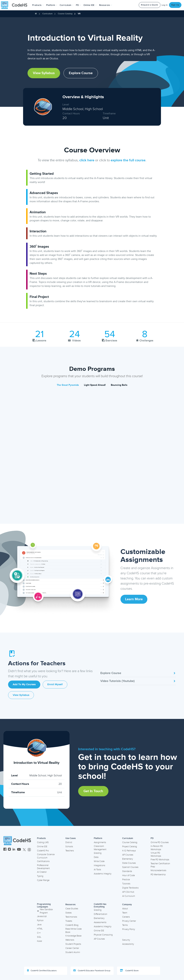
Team (125, 913)
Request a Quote (150, 5)
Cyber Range (43, 880)
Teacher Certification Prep (160, 865)
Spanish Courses (130, 867)
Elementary (128, 859)
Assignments (100, 842)
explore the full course (128, 160)
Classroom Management (100, 848)
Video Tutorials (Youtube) (138, 681)
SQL (39, 937)
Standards (127, 871)
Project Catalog (130, 847)
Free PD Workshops (160, 860)
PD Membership (158, 875)
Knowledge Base (73, 936)
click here (87, 160)
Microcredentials (158, 870)
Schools (69, 847)
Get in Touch (93, 791)
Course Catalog (65, 14)
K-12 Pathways (129, 851)
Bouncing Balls (119, 385)
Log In (165, 5)
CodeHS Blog (72, 925)
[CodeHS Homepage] (15, 5)
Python (40, 920)
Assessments (100, 922)
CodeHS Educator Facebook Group (92, 971)
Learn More (134, 599)
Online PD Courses (160, 842)
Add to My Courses (24, 684)
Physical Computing (103, 935)
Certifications (43, 861)
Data (96, 857)
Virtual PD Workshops (156, 855)
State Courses (129, 863)
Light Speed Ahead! (95, 385)
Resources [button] (106, 5)
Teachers (70, 851)
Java (39, 925)
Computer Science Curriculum (46, 856)
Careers (126, 917)
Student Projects (73, 944)
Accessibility (128, 944)
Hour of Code (128, 875)
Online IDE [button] (90, 5)
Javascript (42, 916)
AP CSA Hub (128, 892)
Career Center (72, 948)
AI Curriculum (129, 896)
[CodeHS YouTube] (19, 850)
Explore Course (81, 73)
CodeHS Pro (43, 851)
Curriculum (47, 14)
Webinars (70, 940)
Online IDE (42, 847)
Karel (40, 941)
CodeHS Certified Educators (42, 971)
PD (152, 838)
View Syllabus (44, 73)
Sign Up (175, 5)
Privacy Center (129, 921)
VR (79, 14)
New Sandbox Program (45, 911)
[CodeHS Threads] (29, 850)
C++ (39, 933)
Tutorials (126, 884)
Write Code (99, 861)
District (69, 842)
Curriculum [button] (67, 5)
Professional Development (43, 867)
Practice (126, 880)
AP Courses (128, 855)
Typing (40, 876)
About (125, 909)
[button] (38, 5)
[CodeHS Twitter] (24, 850)
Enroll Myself (55, 684)
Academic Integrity (103, 874)
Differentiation (101, 914)
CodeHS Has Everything (100, 905)
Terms (125, 925)
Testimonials (71, 917)
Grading (98, 853)
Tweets (69, 921)
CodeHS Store (129, 971)
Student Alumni (73, 952)
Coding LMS (43, 842)
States (69, 913)
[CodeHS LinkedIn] (14, 850)
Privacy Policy (129, 929)
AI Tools (97, 870)
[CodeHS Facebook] (5, 850)
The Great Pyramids (68, 385)
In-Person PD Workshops (157, 848)
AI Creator (42, 872)
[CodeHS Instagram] (9, 850)
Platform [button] (52, 5)
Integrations (99, 865)
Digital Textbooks (130, 888)
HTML (40, 929)
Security (126, 940)
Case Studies (72, 909)
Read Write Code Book (73, 931)
